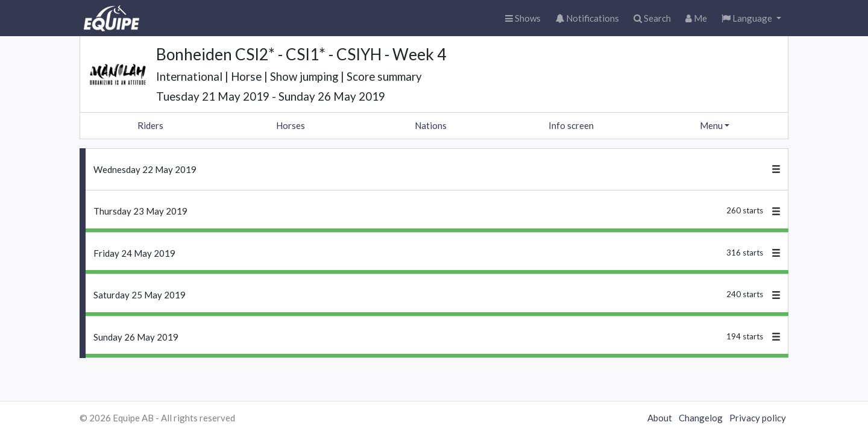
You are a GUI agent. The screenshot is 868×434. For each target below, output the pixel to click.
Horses (291, 125)
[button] (751, 18)
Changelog (701, 418)
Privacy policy (758, 418)
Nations (431, 125)
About (660, 418)
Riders (150, 125)
